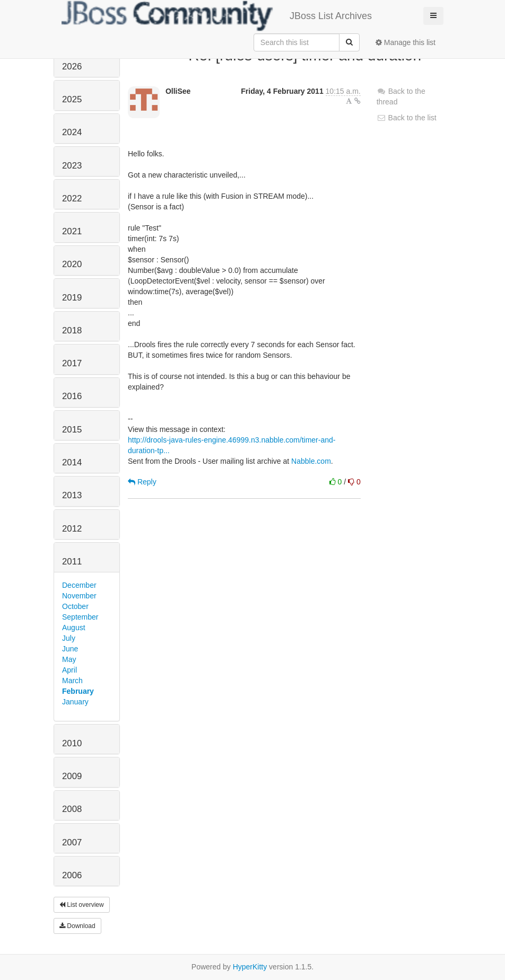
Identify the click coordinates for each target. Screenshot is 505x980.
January (75, 702)
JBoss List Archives (217, 16)
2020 (72, 264)
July (69, 638)
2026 (72, 67)
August (74, 628)
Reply (142, 482)
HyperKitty (250, 967)
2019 (72, 298)
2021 (72, 231)
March (72, 681)
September (80, 617)
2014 (72, 462)
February (78, 691)
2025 (72, 99)
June (70, 649)
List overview (82, 905)
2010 (72, 743)
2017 (72, 363)
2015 (72, 430)
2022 (72, 198)
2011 (72, 562)
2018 (72, 330)
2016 (72, 396)
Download (77, 926)
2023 (72, 166)
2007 (72, 842)
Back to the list (407, 118)
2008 (72, 809)
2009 (72, 776)
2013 (72, 495)
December (79, 585)
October (75, 606)
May (69, 659)
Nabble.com (311, 461)
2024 (72, 132)
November (79, 596)
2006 (72, 875)
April (69, 670)
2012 (72, 529)
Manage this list (406, 42)
